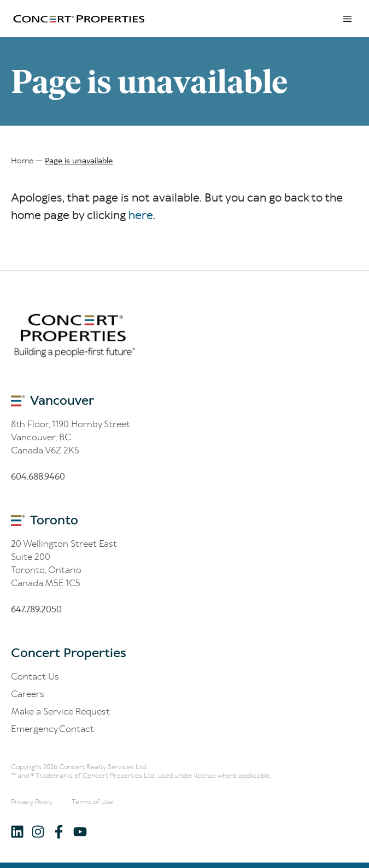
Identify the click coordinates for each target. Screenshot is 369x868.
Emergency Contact (52, 729)
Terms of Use (92, 802)
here (141, 215)
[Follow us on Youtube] (80, 831)
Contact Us (35, 676)
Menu (347, 19)
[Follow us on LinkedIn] (17, 831)
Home (22, 161)
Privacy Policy (32, 802)
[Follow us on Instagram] (38, 831)
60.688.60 (38, 476)
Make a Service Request (60, 711)
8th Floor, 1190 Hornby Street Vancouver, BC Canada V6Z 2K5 (71, 437)
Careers (28, 694)
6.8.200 (36, 609)
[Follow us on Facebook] (59, 831)
